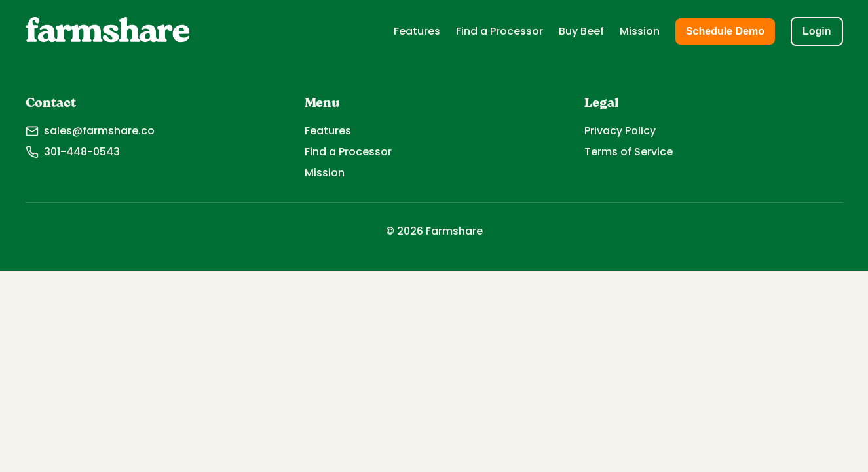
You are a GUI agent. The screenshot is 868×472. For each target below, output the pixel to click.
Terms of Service (629, 152)
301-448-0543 (73, 152)
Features (417, 31)
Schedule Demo (725, 31)
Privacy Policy (620, 131)
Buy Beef (581, 31)
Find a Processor (500, 31)
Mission (640, 31)
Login (817, 31)
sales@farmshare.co (90, 131)
